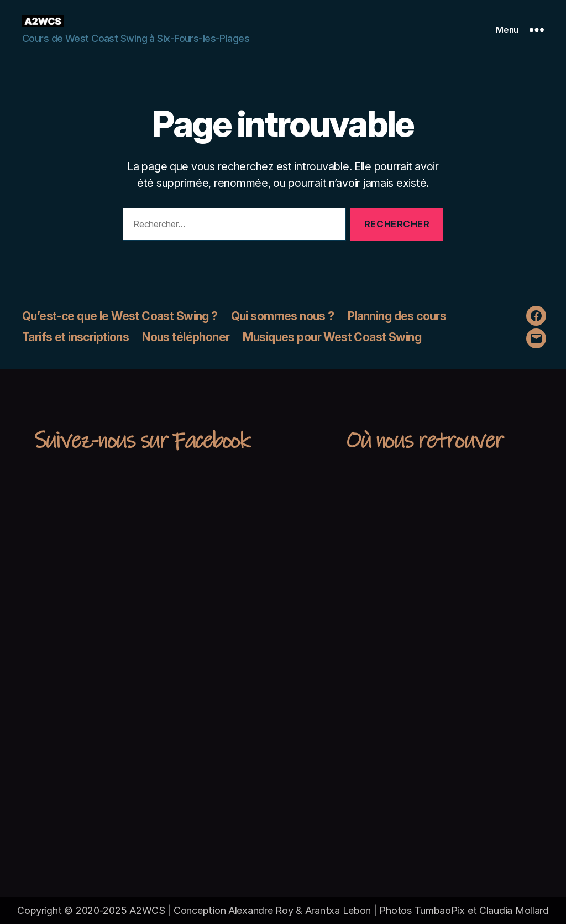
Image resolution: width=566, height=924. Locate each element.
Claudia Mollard (514, 910)
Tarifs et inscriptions (75, 337)
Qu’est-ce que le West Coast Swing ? (120, 316)
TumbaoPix (440, 910)
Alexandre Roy (261, 910)
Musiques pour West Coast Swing (332, 337)
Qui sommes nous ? (283, 316)
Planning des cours (397, 316)
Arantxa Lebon (338, 910)
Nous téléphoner (186, 337)
